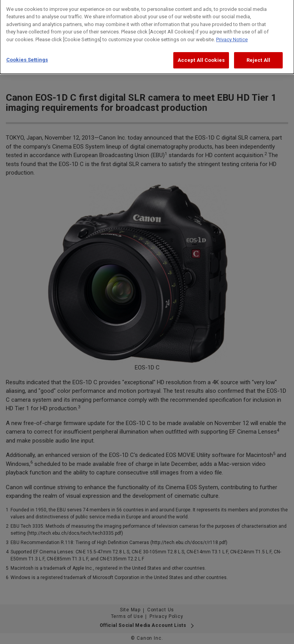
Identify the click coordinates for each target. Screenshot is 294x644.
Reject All (258, 57)
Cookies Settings (27, 56)
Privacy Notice (232, 36)
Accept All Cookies (201, 57)
